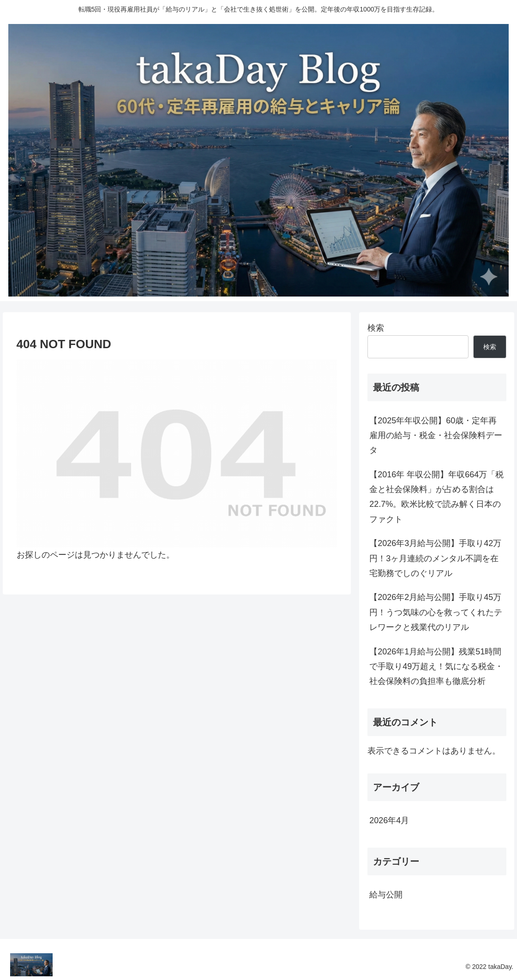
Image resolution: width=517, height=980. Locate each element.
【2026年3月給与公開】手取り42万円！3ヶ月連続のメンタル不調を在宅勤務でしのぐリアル (435, 558)
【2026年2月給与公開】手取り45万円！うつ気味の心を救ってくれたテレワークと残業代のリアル (436, 612)
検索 (376, 328)
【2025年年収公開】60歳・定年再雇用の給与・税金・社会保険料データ (436, 436)
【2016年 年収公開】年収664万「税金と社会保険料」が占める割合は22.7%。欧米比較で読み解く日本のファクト (436, 497)
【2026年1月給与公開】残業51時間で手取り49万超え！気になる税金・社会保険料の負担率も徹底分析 (436, 667)
